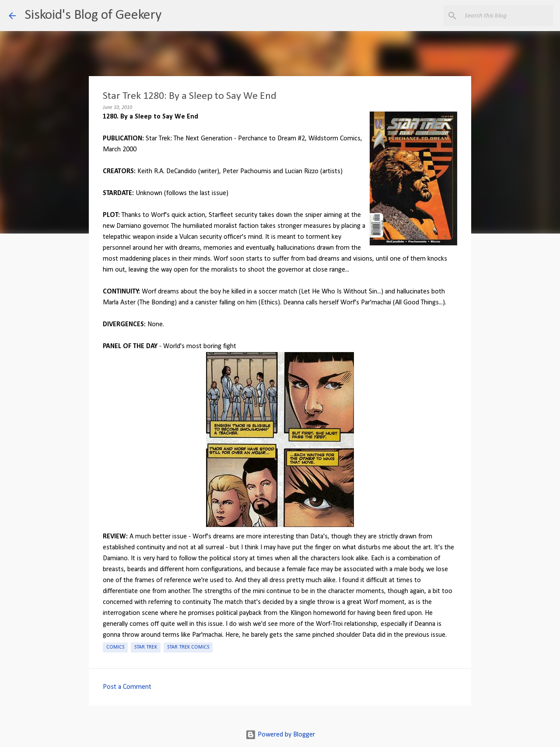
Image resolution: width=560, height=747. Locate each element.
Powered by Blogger (280, 735)
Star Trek (146, 647)
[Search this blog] (507, 16)
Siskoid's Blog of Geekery (93, 15)
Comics (115, 647)
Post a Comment (127, 687)
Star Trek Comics (188, 647)
